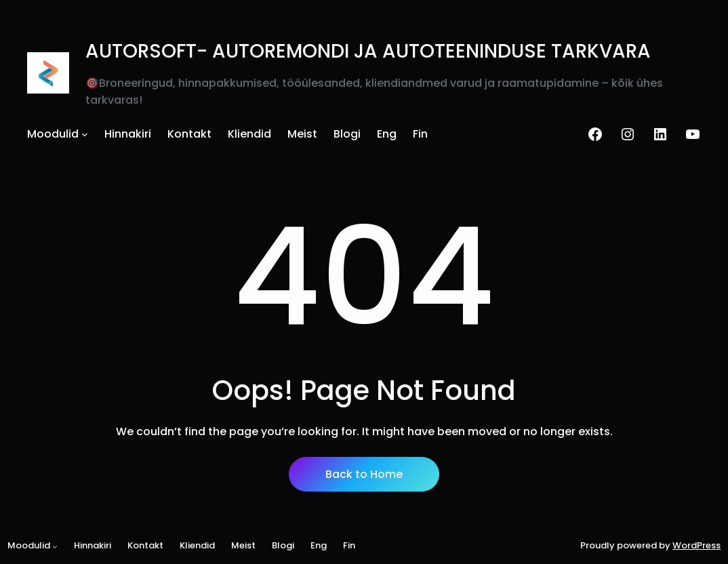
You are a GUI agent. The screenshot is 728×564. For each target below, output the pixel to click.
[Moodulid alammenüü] (85, 134)
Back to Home (364, 474)
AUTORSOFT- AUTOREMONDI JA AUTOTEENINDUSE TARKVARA (368, 51)
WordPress (696, 545)
